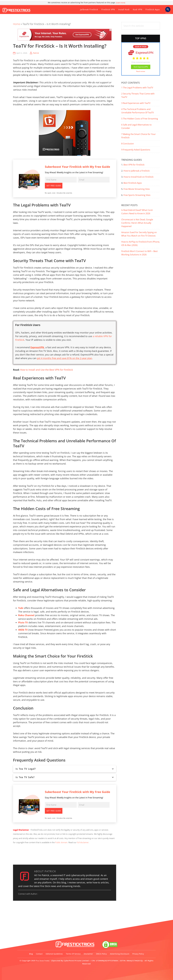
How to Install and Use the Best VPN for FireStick (46, 364)
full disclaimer (83, 830)
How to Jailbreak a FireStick (137, 171)
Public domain (61, 830)
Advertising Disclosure (136, 949)
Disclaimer (99, 949)
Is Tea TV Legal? (65, 763)
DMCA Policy (115, 949)
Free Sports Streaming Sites (137, 195)
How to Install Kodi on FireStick (138, 177)
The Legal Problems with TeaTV (137, 88)
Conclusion (128, 144)
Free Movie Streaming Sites (137, 189)
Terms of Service (80, 949)
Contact (40, 949)
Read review (141, 71)
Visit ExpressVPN (141, 67)
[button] (168, 9)
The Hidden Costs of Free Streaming (140, 119)
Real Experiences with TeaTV (136, 103)
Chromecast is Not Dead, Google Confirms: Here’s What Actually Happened (137, 223)
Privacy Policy (87, 957)
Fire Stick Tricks (20, 8)
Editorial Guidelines (58, 949)
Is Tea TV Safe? (65, 771)
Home (17, 24)
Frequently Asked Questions (136, 150)
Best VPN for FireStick (134, 165)
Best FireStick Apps (133, 183)
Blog (29, 949)
